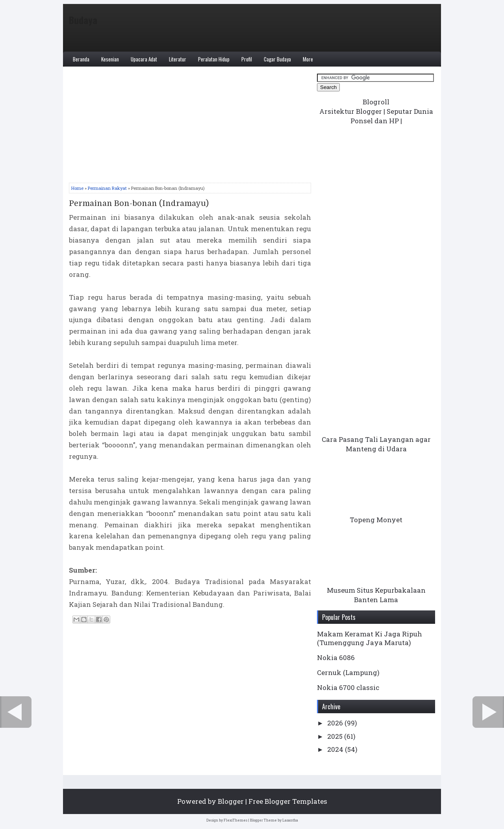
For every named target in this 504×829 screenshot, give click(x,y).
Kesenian (110, 59)
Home (77, 188)
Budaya (83, 20)
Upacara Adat (144, 59)
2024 (336, 749)
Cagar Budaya (277, 59)
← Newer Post (16, 712)
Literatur (178, 59)
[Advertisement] (190, 128)
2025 (336, 736)
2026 (336, 723)
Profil (247, 59)
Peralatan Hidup (214, 59)
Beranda (81, 59)
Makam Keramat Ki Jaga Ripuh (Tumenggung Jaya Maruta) (370, 638)
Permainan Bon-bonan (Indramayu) (139, 204)
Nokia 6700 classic (348, 687)
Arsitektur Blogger (351, 111)
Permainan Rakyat (107, 188)
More (308, 59)
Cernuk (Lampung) (348, 672)
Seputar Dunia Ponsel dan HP (392, 116)
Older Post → (488, 712)
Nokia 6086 (336, 657)
